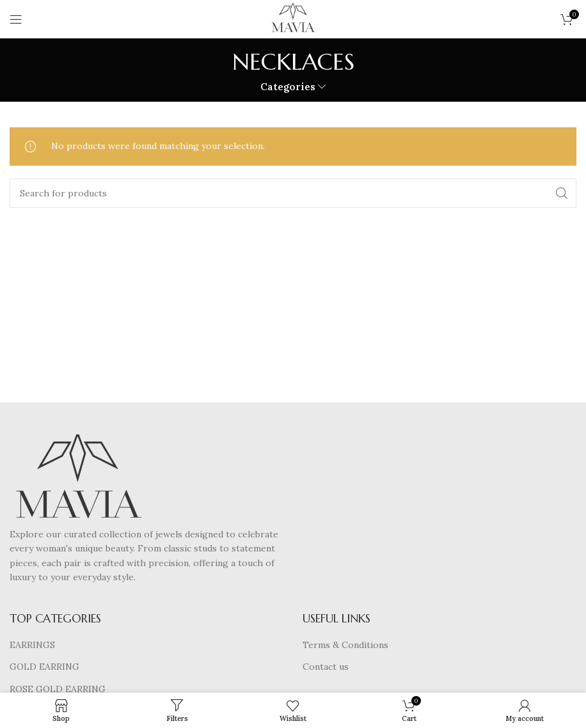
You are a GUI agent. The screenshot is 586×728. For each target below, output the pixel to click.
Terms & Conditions (345, 645)
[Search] (293, 193)
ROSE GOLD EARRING (58, 689)
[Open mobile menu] (16, 19)
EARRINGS (32, 645)
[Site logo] (293, 19)
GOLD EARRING (44, 667)
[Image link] (78, 480)
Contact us (326, 667)
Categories (288, 87)
